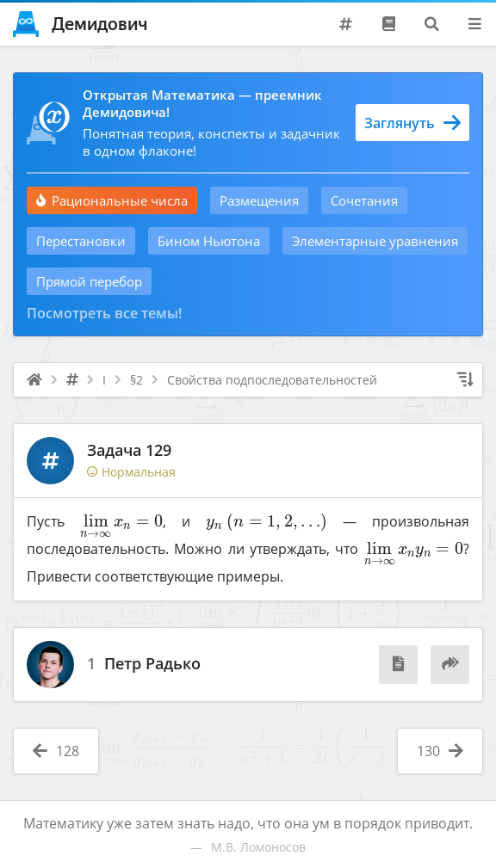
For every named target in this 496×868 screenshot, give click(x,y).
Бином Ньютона (209, 241)
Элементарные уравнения (375, 241)
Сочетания (364, 200)
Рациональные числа (112, 200)
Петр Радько (152, 664)
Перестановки (81, 241)
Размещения (259, 200)
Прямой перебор (89, 281)
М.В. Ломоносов (258, 847)
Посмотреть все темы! (104, 313)
